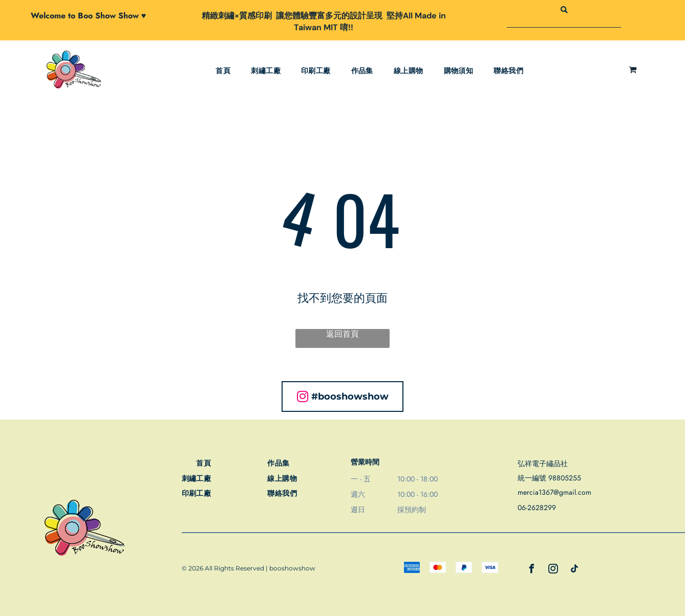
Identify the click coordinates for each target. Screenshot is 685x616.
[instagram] (553, 570)
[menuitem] (223, 71)
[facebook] (532, 570)
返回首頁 (342, 334)
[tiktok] (575, 570)
